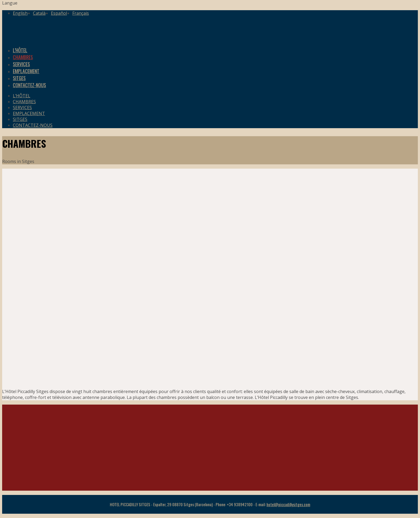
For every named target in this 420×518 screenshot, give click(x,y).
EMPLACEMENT (29, 113)
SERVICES (22, 108)
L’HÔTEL (22, 96)
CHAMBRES (24, 102)
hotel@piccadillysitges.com (288, 504)
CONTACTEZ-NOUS (29, 85)
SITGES (20, 119)
